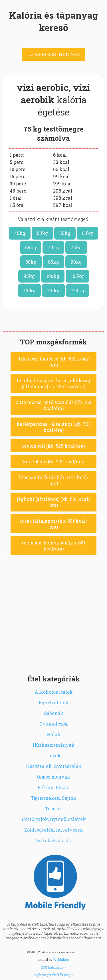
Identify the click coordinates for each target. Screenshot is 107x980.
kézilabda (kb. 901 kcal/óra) (54, 461)
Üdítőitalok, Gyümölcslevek (54, 819)
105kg (77, 276)
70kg (53, 247)
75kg (76, 247)
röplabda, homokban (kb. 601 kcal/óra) (53, 546)
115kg (53, 290)
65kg (31, 247)
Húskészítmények (53, 745)
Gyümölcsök (54, 724)
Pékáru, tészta (53, 787)
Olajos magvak (53, 777)
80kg (31, 262)
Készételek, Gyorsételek (54, 766)
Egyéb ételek (54, 702)
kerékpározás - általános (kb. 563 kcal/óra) (54, 427)
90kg (76, 262)
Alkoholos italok (54, 692)
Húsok (53, 755)
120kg (78, 290)
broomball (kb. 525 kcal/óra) (53, 446)
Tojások (54, 808)
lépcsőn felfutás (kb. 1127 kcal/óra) (54, 480)
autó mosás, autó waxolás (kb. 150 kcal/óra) (54, 405)
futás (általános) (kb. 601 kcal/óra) (54, 524)
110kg (29, 290)
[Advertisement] (53, 615)
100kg (53, 276)
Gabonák (53, 713)
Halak (54, 734)
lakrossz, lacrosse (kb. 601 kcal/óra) (54, 362)
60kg (87, 233)
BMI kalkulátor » (54, 967)
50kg (42, 233)
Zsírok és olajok (54, 840)
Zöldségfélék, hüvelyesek (54, 830)
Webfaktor (61, 960)
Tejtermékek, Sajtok (53, 798)
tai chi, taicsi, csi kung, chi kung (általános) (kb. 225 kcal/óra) (53, 383)
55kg (65, 233)
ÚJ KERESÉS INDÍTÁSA (54, 54)
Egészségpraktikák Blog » (53, 975)
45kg (20, 233)
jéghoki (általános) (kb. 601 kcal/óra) (53, 502)
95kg (29, 276)
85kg (53, 262)
